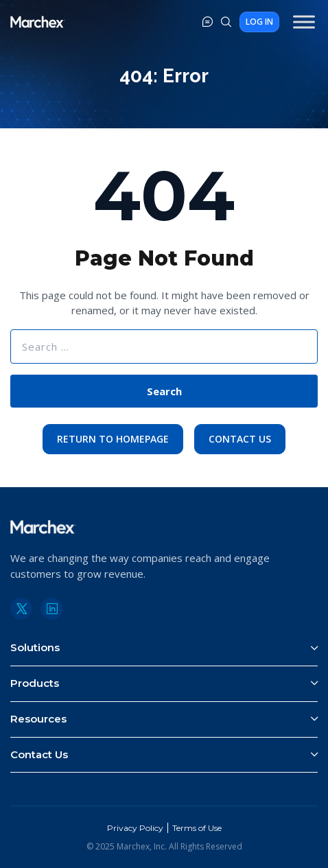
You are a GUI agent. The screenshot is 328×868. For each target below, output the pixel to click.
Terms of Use (197, 828)
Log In (259, 22)
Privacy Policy (135, 828)
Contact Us (240, 439)
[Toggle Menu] (304, 22)
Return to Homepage (113, 439)
